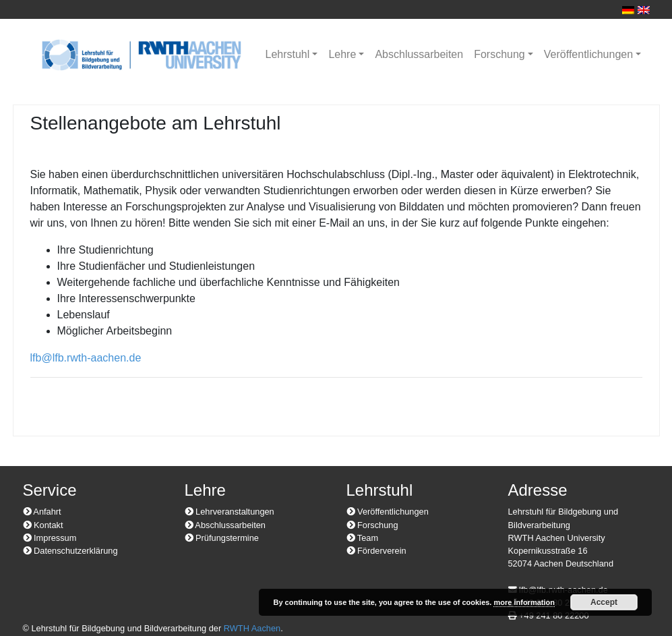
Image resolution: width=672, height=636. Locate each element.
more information (524, 602)
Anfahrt (42, 512)
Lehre (342, 54)
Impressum (50, 538)
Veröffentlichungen (588, 54)
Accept (604, 602)
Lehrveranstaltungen (230, 512)
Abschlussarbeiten (419, 54)
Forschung (499, 54)
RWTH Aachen (252, 628)
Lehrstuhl (288, 54)
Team (363, 538)
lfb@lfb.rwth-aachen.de (86, 358)
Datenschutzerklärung (70, 551)
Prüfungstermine (222, 538)
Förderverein (376, 551)
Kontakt (43, 525)
